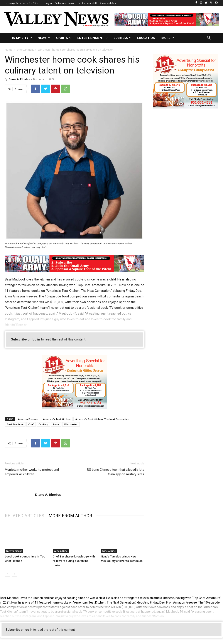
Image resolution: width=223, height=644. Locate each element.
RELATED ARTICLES (24, 516)
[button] (209, 38)
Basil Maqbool (15, 424)
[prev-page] (8, 574)
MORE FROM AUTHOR (70, 516)
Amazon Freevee (28, 419)
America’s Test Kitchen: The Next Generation (102, 419)
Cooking (43, 424)
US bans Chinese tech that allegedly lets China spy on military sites (116, 472)
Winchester (71, 424)
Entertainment (25, 50)
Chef (31, 424)
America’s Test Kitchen (57, 419)
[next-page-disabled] (14, 574)
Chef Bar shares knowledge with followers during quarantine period (74, 561)
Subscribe (19, 339)
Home (9, 50)
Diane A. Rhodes (19, 79)
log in (36, 339)
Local (56, 424)
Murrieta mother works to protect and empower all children (32, 472)
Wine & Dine (61, 551)
